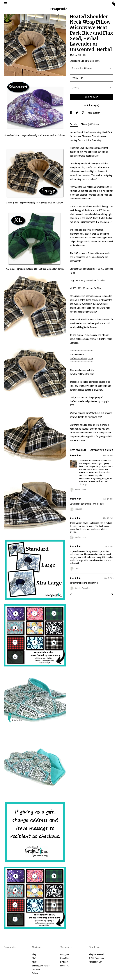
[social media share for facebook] (71, 113)
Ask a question (94, 113)
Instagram (65, 954)
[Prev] (71, 595)
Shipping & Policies (90, 124)
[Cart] (113, 5)
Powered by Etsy (96, 962)
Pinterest (64, 962)
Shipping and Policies (41, 966)
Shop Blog (65, 958)
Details (74, 124)
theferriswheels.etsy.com (81, 358)
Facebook (64, 966)
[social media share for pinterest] (83, 113)
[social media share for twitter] (77, 113)
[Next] (112, 595)
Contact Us (37, 969)
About (35, 962)
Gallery (35, 973)
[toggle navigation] (5, 4)
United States (87, 61)
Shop (34, 954)
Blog (34, 958)
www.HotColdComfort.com (82, 374)
